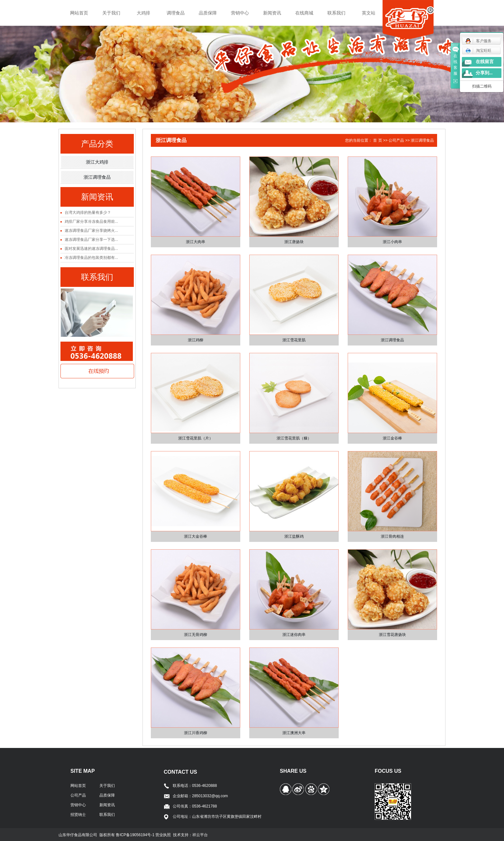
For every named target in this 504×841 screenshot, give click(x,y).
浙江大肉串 (196, 242)
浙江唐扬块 (294, 242)
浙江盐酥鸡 (294, 536)
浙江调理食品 (97, 177)
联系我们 (336, 13)
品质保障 (208, 13)
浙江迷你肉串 (294, 635)
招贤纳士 (78, 815)
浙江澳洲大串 (294, 733)
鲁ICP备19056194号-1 (136, 835)
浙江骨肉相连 (392, 536)
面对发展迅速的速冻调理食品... (91, 249)
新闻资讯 (272, 13)
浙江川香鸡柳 (196, 733)
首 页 (377, 140)
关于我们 (111, 13)
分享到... (484, 73)
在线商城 (304, 13)
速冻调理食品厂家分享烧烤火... (91, 231)
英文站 (369, 13)
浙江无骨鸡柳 (196, 635)
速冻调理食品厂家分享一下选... (91, 240)
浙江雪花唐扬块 (392, 635)
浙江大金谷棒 (196, 536)
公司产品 (396, 140)
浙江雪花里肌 (294, 340)
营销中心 (240, 13)
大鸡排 (143, 13)
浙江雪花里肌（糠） (294, 438)
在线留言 (485, 62)
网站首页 (79, 13)
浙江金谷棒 (392, 438)
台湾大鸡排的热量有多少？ (88, 213)
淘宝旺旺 (478, 51)
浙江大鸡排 (97, 162)
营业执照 (163, 835)
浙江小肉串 (392, 242)
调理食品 (176, 13)
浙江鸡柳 (196, 340)
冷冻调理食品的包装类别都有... (91, 258)
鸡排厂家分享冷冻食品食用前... (91, 222)
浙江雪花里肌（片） (196, 438)
